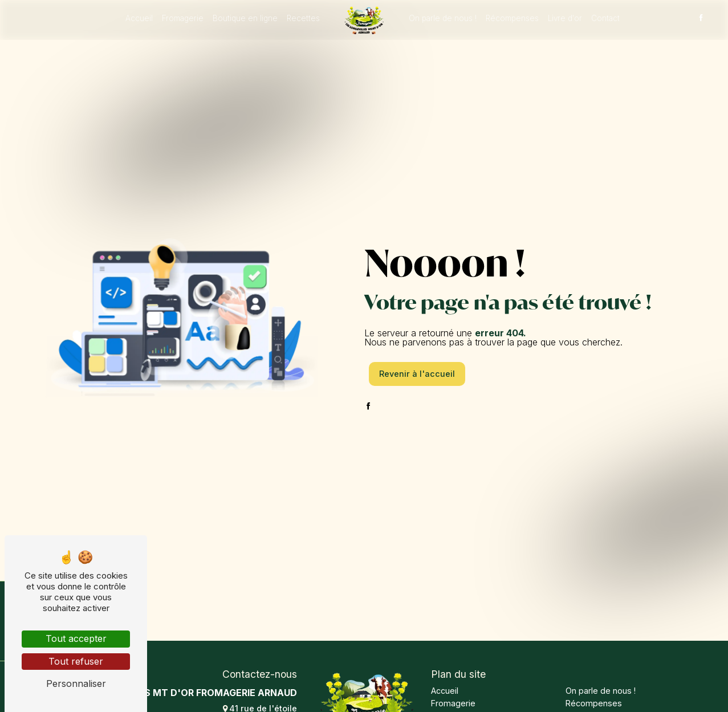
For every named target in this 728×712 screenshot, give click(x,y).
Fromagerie (183, 18)
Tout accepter (76, 638)
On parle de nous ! (443, 18)
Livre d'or (565, 18)
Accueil (139, 18)
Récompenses (512, 18)
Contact (605, 18)
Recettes (303, 18)
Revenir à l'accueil (417, 374)
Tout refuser (76, 661)
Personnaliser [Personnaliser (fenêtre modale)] (76, 683)
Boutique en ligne (245, 18)
